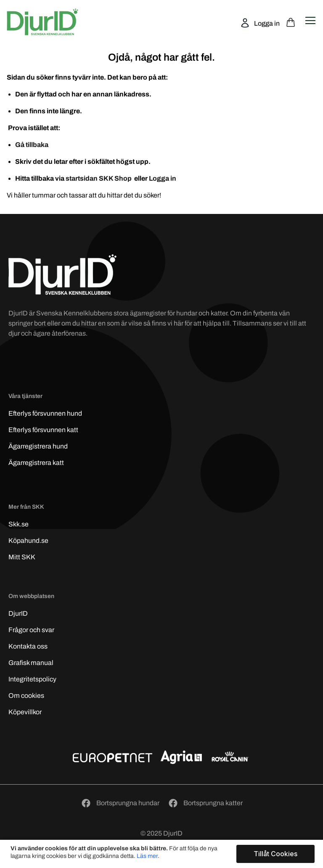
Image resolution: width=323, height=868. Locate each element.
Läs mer (147, 856)
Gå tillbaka (32, 145)
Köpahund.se (28, 541)
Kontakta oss (28, 646)
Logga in (266, 23)
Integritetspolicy (32, 679)
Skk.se (19, 524)
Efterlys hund (45, 413)
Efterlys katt (43, 430)
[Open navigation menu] (310, 21)
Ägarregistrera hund (38, 446)
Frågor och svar (31, 630)
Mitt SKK (22, 557)
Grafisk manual (31, 663)
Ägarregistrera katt (36, 463)
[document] (163, 854)
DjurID (18, 613)
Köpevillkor (25, 712)
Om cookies (26, 696)
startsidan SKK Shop (99, 178)
